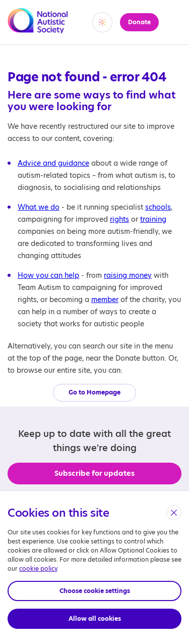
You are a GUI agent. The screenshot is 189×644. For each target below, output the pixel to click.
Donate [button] (139, 22)
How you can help (48, 275)
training (153, 219)
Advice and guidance (53, 163)
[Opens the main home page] (38, 28)
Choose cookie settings (95, 591)
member (105, 300)
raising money (128, 275)
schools (158, 207)
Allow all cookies (95, 618)
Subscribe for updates (94, 473)
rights (119, 219)
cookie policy (38, 568)
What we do (39, 207)
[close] (174, 513)
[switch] (102, 22)
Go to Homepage (94, 392)
